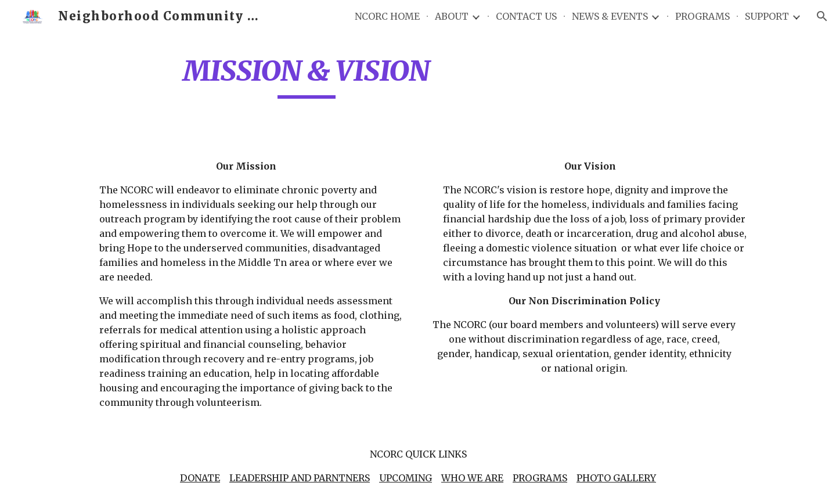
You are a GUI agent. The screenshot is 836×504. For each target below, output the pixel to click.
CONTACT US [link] (526, 16)
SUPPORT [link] (767, 16)
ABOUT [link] (452, 16)
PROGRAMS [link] (702, 16)
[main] (307, 76)
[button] (822, 16)
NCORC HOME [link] (387, 16)
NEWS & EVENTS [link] (610, 16)
